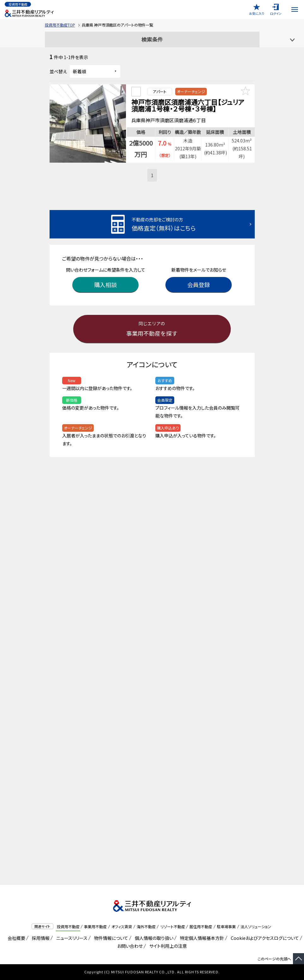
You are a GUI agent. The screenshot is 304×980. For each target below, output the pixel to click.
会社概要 (15, 938)
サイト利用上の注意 (167, 946)
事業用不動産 (95, 926)
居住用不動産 (201, 926)
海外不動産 (146, 926)
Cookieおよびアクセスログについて (264, 938)
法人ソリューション (256, 926)
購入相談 (105, 283)
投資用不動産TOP (60, 25)
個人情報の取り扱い (153, 938)
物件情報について (110, 938)
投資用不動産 (68, 926)
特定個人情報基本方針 (201, 938)
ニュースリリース (71, 938)
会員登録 (199, 283)
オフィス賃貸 (122, 926)
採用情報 (40, 938)
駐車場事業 (226, 926)
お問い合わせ (130, 946)
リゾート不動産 (173, 926)
